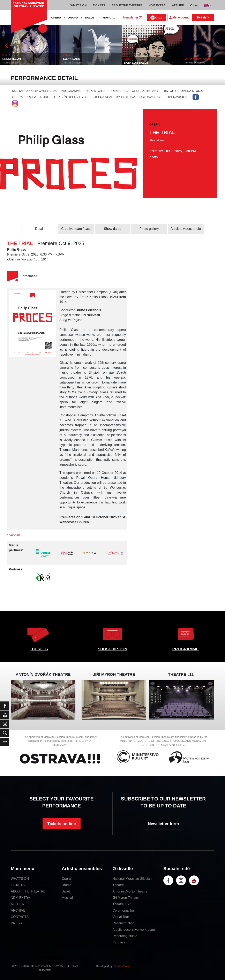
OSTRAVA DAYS (151, 97)
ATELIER (18, 904)
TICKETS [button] (99, 5)
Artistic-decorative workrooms (134, 930)
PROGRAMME (71, 91)
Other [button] (194, 5)
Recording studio (125, 936)
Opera (66, 879)
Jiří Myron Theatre (126, 898)
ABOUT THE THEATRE (28, 891)
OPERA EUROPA (24, 97)
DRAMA (73, 18)
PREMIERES (119, 91)
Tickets (203, 17)
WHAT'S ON (20, 879)
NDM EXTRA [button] (157, 5)
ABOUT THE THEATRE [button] (127, 5)
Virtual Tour (121, 917)
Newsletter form (163, 824)
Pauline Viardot (10, 63)
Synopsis (14, 535)
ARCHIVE (18, 910)
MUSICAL (109, 18)
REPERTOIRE (95, 91)
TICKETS (40, 649)
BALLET (90, 18)
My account (179, 17)
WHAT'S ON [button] (79, 5)
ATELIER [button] (178, 5)
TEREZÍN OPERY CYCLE (72, 97)
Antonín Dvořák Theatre (130, 891)
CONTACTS (20, 917)
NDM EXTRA (21, 898)
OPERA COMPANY (145, 91)
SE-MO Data (121, 966)
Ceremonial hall (124, 910)
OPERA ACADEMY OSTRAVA (115, 97)
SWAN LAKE (72, 59)
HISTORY (170, 91)
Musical (67, 898)
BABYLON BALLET (137, 63)
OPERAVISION (177, 97)
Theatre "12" (122, 904)
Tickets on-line (62, 824)
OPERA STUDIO (192, 91)
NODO (45, 97)
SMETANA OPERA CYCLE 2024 (34, 91)
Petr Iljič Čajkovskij (73, 63)
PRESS (16, 923)
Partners (119, 942)
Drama (67, 885)
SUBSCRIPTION (113, 649)
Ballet (66, 891)
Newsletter (133, 17)
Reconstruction (124, 923)
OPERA (56, 18)
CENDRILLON (12, 59)
